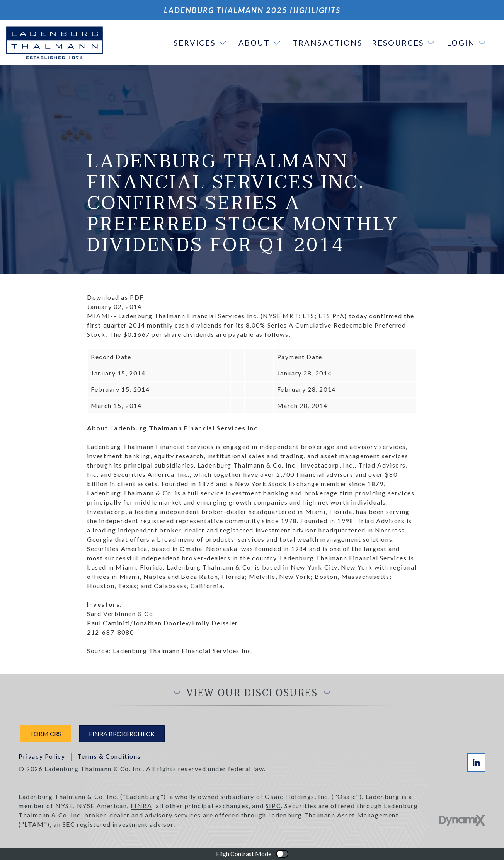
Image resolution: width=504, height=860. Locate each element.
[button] (201, 43)
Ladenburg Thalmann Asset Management (334, 815)
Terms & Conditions (109, 756)
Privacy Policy (42, 756)
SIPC (273, 806)
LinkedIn (476, 763)
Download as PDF (115, 297)
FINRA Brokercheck (122, 734)
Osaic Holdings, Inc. (297, 796)
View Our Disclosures (252, 693)
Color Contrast (282, 854)
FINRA (141, 806)
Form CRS (46, 734)
